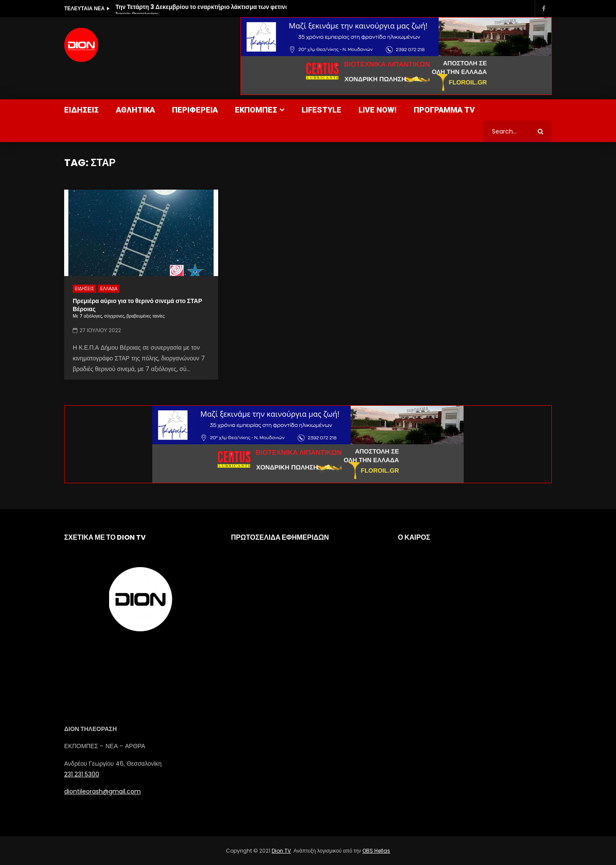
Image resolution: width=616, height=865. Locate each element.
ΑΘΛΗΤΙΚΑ (135, 110)
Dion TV (281, 851)
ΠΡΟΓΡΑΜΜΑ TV (444, 110)
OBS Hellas (376, 851)
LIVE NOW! (378, 110)
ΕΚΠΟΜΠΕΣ (256, 110)
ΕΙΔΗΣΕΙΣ (81, 110)
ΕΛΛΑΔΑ (109, 289)
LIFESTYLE (321, 110)
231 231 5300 (82, 774)
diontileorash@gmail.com (102, 791)
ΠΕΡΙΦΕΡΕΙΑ (195, 110)
